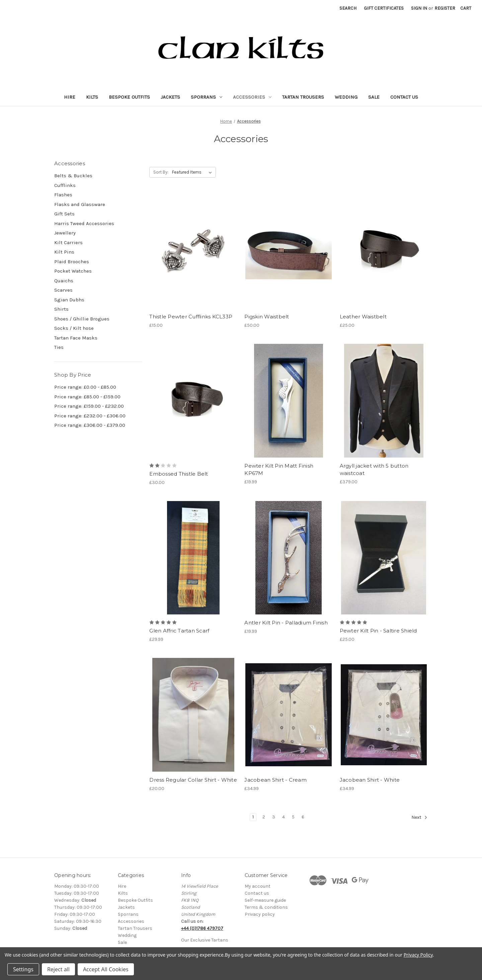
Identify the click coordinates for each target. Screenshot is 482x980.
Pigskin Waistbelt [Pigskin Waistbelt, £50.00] (267, 317)
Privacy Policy (418, 955)
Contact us (257, 893)
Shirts (61, 309)
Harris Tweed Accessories (84, 223)
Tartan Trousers (303, 97)
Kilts (92, 97)
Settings (23, 969)
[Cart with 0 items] (466, 8)
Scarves (63, 290)
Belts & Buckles (73, 176)
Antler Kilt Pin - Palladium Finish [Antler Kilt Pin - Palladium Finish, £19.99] (286, 623)
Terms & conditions (266, 907)
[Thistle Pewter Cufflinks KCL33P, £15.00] (193, 252)
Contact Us (404, 97)
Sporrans (207, 97)
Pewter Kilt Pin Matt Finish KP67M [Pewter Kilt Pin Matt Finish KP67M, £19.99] (279, 470)
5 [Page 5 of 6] (293, 817)
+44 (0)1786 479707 (202, 928)
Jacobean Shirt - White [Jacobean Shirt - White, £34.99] (370, 780)
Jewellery (65, 233)
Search (348, 8)
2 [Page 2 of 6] (264, 817)
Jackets (170, 97)
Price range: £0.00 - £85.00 (85, 387)
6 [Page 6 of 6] (303, 817)
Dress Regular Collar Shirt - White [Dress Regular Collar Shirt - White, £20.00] (193, 780)
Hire (70, 97)
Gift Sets (64, 214)
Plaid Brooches (72, 262)
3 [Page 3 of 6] (274, 817)
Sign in (419, 8)
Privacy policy (260, 914)
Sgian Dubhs (69, 300)
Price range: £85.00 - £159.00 (87, 397)
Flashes (63, 195)
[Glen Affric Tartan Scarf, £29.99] (193, 558)
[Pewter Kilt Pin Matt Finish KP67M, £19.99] (288, 401)
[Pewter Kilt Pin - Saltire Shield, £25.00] (384, 558)
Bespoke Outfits (129, 97)
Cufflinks (65, 185)
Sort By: (161, 172)
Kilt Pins (64, 252)
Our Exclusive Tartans (205, 940)
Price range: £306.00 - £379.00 (90, 425)
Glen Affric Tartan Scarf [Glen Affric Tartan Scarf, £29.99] (179, 631)
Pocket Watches (73, 271)
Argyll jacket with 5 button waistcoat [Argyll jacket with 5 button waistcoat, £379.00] (374, 470)
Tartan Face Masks (76, 338)
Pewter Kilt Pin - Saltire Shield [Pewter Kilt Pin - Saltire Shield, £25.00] (378, 631)
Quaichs (64, 281)
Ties (59, 347)
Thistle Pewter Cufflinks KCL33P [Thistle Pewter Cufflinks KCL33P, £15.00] (191, 317)
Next (419, 817)
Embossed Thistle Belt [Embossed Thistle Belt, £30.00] (179, 474)
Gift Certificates (384, 8)
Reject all (58, 969)
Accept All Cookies (106, 969)
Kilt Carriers (68, 242)
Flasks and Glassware (80, 204)
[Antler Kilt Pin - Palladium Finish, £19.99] (288, 558)
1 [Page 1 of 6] (253, 817)
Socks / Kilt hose (74, 328)
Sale (374, 97)
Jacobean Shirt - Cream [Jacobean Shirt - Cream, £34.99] (275, 780)
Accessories (252, 97)
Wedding (346, 97)
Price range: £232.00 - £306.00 (90, 416)
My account (258, 886)
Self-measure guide (265, 900)
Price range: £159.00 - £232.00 (89, 406)
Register (445, 8)
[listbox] (193, 172)
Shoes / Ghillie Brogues (82, 319)
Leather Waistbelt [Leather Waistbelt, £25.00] (363, 317)
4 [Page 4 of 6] (284, 817)
